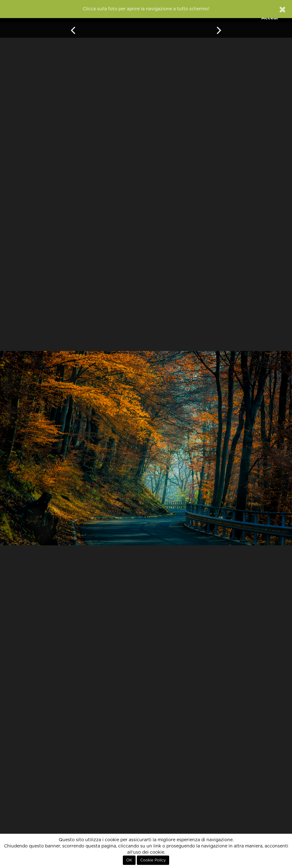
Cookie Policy (153, 860)
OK (129, 860)
